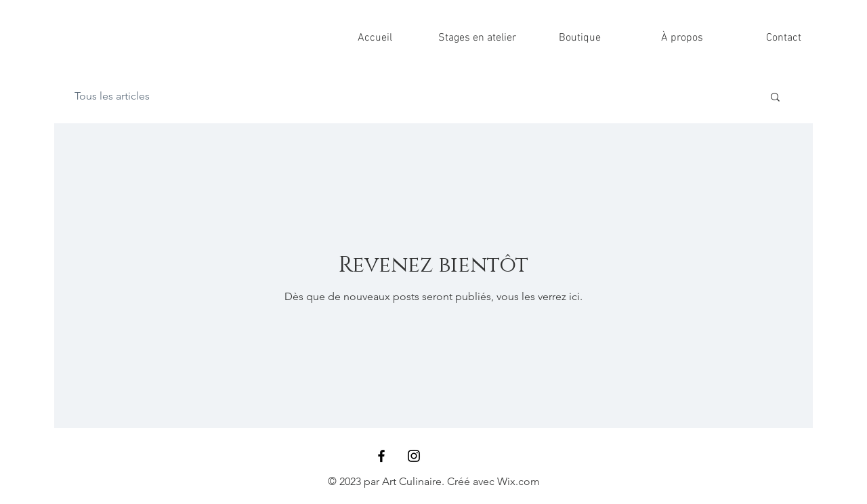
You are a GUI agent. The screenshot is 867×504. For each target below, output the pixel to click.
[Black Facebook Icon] (381, 456)
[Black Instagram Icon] (414, 456)
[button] (775, 98)
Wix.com (519, 481)
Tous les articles (112, 96)
